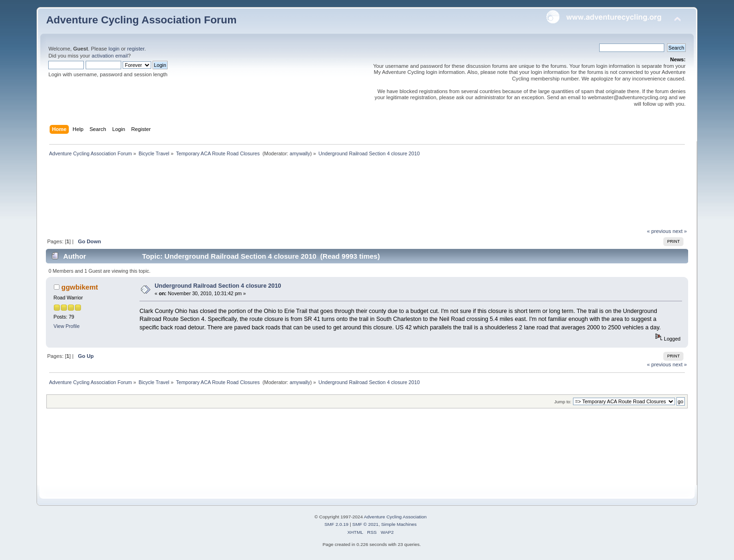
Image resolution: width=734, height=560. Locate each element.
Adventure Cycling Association (395, 517)
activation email (110, 56)
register (136, 49)
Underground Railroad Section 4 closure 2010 (218, 286)
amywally (300, 153)
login (114, 49)
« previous (659, 231)
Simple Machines (399, 524)
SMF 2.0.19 (337, 524)
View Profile (66, 326)
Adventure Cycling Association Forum (141, 20)
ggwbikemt (80, 287)
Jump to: (563, 402)
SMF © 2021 (366, 524)
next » (680, 231)
